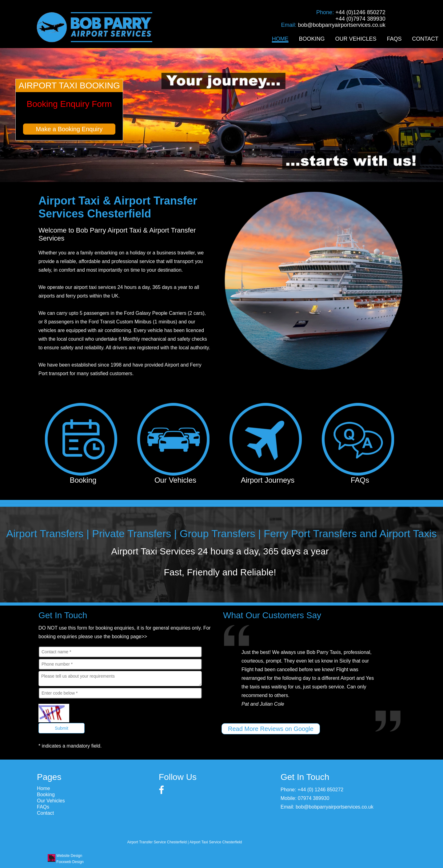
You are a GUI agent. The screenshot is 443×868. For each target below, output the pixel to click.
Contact (425, 39)
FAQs (394, 39)
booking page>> (129, 637)
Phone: (326, 12)
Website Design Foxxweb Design (70, 859)
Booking (312, 39)
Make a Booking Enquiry (69, 129)
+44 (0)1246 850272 (360, 12)
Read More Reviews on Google (271, 729)
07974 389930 (313, 798)
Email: (289, 25)
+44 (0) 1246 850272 (320, 790)
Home (280, 39)
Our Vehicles (356, 39)
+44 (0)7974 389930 (360, 19)
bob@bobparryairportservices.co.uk (341, 25)
